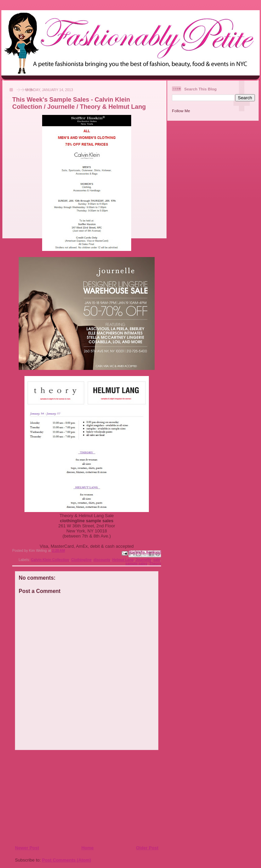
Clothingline (82, 560)
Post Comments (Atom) (67, 860)
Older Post (147, 848)
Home (87, 848)
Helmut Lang (123, 560)
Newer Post (27, 848)
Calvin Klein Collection (50, 560)
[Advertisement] (56, 797)
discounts (102, 560)
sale (157, 560)
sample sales (136, 564)
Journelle (143, 560)
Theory (155, 564)
